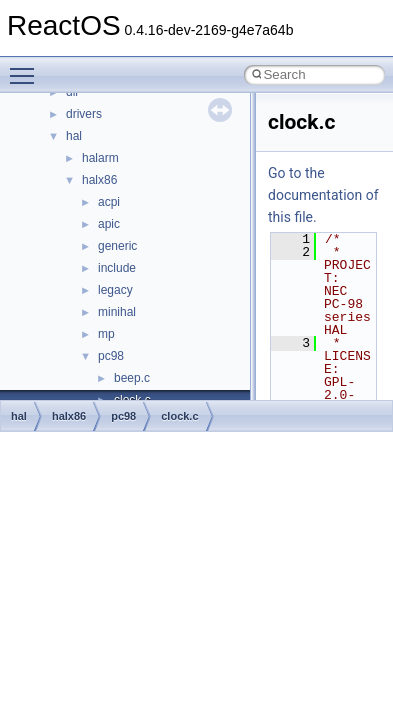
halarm (100, 158)
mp (106, 334)
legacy (115, 290)
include (117, 268)
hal (74, 136)
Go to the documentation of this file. (323, 195)
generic (117, 246)
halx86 (99, 180)
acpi (109, 202)
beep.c (132, 378)
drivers (84, 114)
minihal (117, 312)
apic (109, 224)
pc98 (111, 356)
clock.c (179, 416)
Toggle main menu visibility (27, 67)
